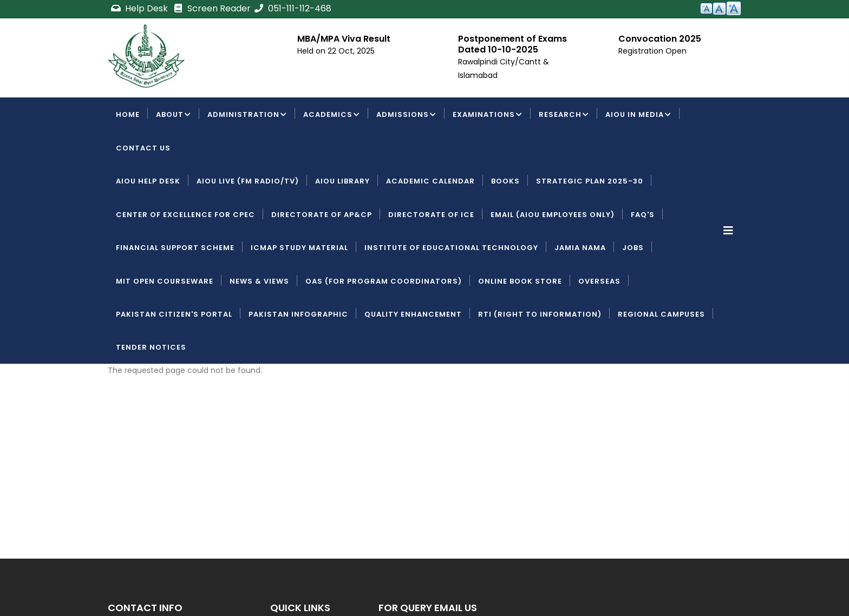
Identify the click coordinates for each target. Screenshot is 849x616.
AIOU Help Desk (148, 181)
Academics (332, 115)
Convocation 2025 (660, 39)
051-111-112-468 (292, 8)
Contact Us (143, 148)
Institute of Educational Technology (451, 248)
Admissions (406, 115)
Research (564, 115)
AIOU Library (342, 181)
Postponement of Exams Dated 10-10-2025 (512, 44)
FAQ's (643, 215)
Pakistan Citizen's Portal (174, 314)
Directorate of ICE (431, 215)
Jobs (633, 248)
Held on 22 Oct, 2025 (336, 51)
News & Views (259, 281)
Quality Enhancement (413, 314)
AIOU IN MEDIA (638, 115)
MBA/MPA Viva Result (344, 39)
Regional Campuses (661, 314)
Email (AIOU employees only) (553, 215)
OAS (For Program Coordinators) (384, 281)
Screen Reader (212, 8)
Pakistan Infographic (298, 314)
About (174, 115)
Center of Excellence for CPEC (185, 215)
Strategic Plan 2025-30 (590, 181)
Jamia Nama (580, 248)
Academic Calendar (430, 181)
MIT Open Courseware (165, 281)
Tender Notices (151, 347)
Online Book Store (520, 281)
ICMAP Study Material (299, 248)
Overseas (599, 281)
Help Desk (140, 8)
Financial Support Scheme (175, 248)
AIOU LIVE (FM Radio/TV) (248, 181)
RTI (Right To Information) (540, 314)
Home (128, 114)
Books (505, 181)
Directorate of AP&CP (322, 215)
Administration (247, 115)
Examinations (488, 115)
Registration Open (652, 51)
